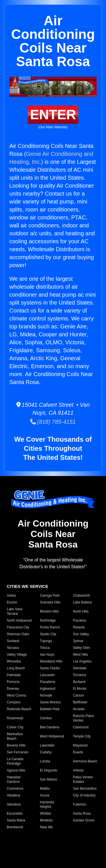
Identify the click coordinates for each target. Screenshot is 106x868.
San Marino (48, 779)
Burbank (79, 682)
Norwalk (46, 695)
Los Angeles (82, 661)
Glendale (80, 668)
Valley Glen (81, 648)
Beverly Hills (16, 745)
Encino (12, 602)
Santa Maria (16, 820)
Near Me (46, 827)
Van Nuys (47, 655)
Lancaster (47, 675)
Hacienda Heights (47, 804)
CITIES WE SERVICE (27, 586)
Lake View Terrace (15, 611)
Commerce (15, 789)
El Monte (80, 689)
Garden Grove (84, 820)
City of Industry (84, 795)
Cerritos (46, 718)
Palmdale (14, 675)
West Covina (16, 695)
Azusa (45, 795)
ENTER (53, 115)
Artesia (78, 770)
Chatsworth (82, 596)
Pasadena (47, 682)
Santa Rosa (82, 814)
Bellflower (80, 702)
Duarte (78, 752)
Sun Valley (81, 634)
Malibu (45, 789)
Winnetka (14, 661)
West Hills (80, 655)
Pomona (13, 682)
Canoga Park (50, 596)
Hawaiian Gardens (14, 779)
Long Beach (16, 668)
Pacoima (80, 620)
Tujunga (46, 641)
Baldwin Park (50, 709)
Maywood (80, 745)
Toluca (45, 648)
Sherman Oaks (18, 634)
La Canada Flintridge (15, 761)
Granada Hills (50, 602)
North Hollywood (19, 620)
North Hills (81, 611)
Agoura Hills (16, 770)
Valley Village (17, 655)
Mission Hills (49, 611)
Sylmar (78, 641)
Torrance (80, 675)
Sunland (13, 641)
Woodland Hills (51, 661)
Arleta (11, 596)
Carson (78, 695)
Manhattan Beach (15, 736)
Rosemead (15, 718)
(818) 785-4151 (53, 422)
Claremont (81, 727)
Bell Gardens (50, 727)
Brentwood (15, 827)
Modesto (46, 820)
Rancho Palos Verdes (84, 718)
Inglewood (48, 689)
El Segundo (49, 770)
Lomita (45, 761)
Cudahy (46, 752)
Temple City (82, 736)
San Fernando (18, 752)
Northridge (48, 620)
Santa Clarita (50, 668)
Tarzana (13, 648)
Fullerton (80, 804)
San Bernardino (85, 789)
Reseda (79, 627)
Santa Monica (50, 702)
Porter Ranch (50, 627)
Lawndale (47, 745)
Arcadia (79, 709)
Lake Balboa (82, 602)
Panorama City (18, 627)
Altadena (13, 795)
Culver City (15, 727)
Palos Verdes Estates (83, 779)
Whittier (46, 814)
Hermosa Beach (85, 761)
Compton (14, 702)
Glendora (14, 804)
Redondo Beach (19, 709)
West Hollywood (52, 736)
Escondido (15, 814)
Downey (13, 689)
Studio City (48, 634)
